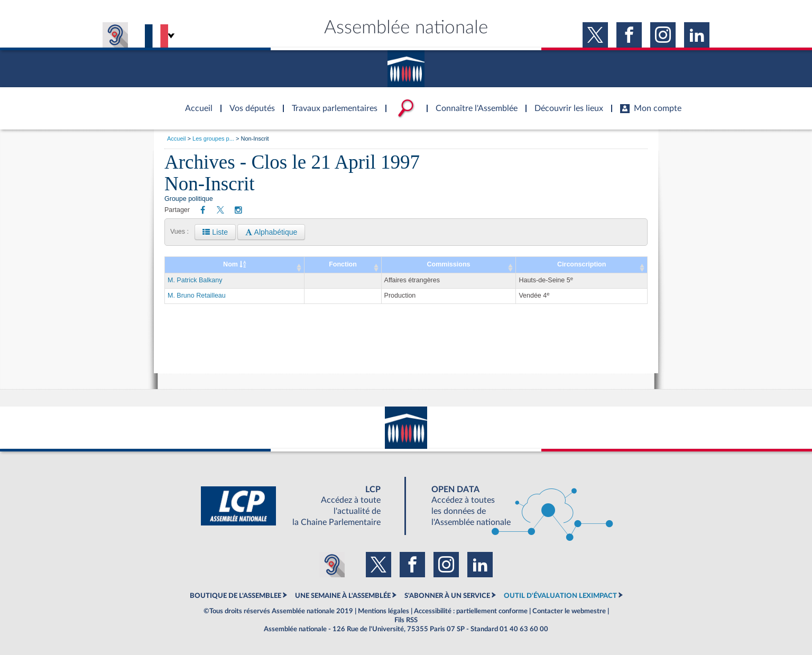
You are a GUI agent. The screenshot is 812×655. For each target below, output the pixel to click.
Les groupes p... (213, 139)
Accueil (176, 139)
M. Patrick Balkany (195, 280)
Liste (215, 232)
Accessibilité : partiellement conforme (471, 611)
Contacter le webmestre (569, 611)
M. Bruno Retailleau (197, 296)
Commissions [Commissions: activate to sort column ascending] (449, 264)
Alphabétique (271, 232)
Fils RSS (406, 620)
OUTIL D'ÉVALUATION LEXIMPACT (560, 596)
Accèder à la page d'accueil (195, 102)
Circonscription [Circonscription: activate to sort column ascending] (582, 264)
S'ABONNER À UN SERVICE (447, 596)
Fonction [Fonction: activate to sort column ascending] (343, 264)
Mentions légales (384, 611)
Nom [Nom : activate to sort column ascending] (234, 264)
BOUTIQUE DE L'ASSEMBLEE (236, 596)
